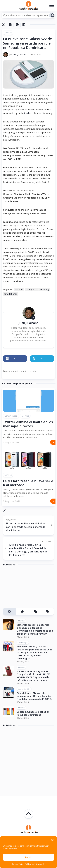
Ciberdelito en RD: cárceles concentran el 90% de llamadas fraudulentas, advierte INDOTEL (34, 696)
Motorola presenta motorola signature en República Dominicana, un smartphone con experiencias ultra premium (35, 629)
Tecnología (23, 643)
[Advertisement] (26, 588)
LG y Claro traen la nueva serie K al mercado (28, 483)
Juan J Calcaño (20, 54)
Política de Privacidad (34, 864)
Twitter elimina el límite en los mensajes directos (28, 424)
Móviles (8, 33)
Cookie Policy (18, 864)
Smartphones (11, 294)
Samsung (44, 289)
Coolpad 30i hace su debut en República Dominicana (33, 713)
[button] (52, 840)
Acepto (28, 857)
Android (19, 289)
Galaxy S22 (31, 289)
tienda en (28, 113)
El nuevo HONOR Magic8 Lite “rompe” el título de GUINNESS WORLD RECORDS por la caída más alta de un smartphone (33, 676)
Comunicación (11, 416)
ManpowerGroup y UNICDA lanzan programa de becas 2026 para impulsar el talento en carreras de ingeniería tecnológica (35, 652)
